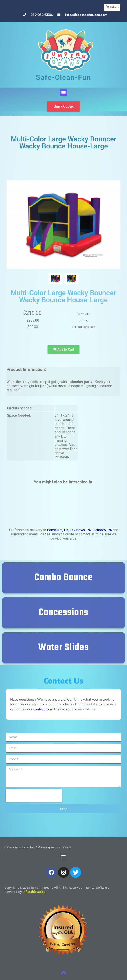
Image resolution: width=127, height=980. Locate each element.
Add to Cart (63, 350)
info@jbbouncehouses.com (86, 15)
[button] (64, 92)
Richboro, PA (102, 530)
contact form (43, 709)
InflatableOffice (34, 892)
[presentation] (34, 796)
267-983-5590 (42, 15)
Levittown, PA (80, 530)
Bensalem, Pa (58, 530)
